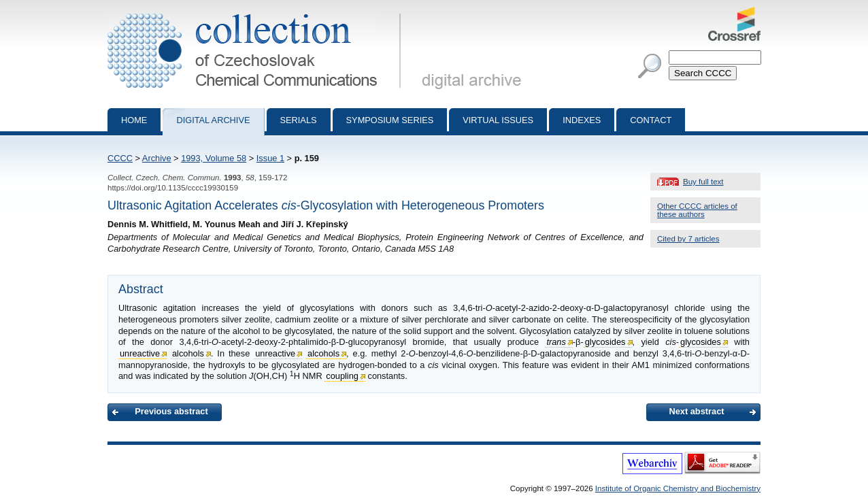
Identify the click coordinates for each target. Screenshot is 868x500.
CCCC (120, 158)
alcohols (188, 353)
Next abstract (696, 411)
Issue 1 (270, 158)
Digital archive (213, 120)
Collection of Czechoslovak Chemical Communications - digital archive (257, 12)
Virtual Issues (498, 120)
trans (556, 342)
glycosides (605, 342)
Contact (651, 120)
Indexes (582, 120)
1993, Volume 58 (214, 158)
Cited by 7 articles (688, 239)
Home (134, 120)
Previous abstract (171, 411)
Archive (157, 158)
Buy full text (703, 182)
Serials (299, 120)
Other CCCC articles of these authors (697, 210)
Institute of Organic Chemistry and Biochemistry (678, 488)
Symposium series (390, 120)
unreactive (140, 353)
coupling (342, 376)
